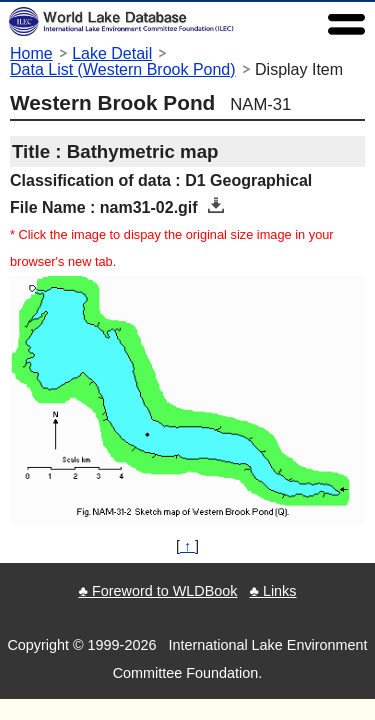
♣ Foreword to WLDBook (157, 591)
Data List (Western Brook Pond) (123, 69)
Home (31, 53)
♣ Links (272, 591)
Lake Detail (112, 53)
